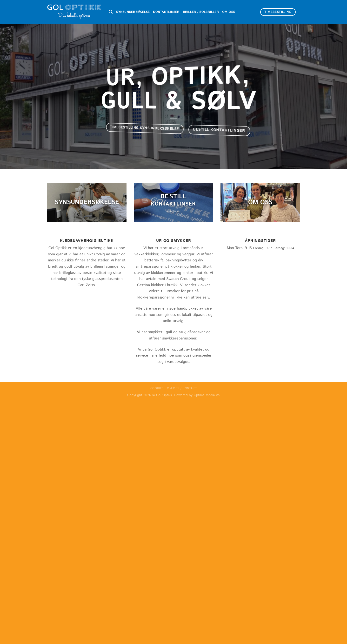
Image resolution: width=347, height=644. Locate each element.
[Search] (111, 12)
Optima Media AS (207, 395)
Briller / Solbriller (201, 12)
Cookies (157, 388)
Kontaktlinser (166, 12)
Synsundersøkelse (133, 12)
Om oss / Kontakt (182, 388)
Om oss (229, 12)
